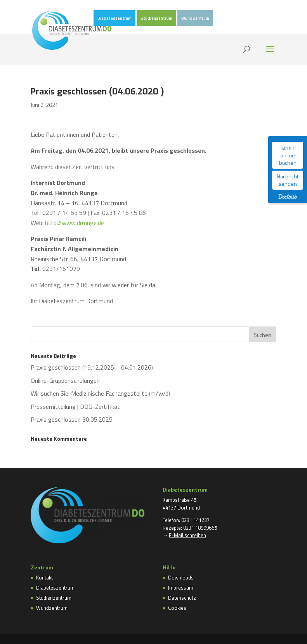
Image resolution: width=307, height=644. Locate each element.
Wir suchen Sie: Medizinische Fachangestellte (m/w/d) (100, 393)
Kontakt (44, 578)
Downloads (181, 578)
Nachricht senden (288, 180)
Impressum (181, 588)
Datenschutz (182, 598)
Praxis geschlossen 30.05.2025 (72, 419)
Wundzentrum (52, 608)
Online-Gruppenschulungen (65, 380)
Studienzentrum (156, 19)
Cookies (177, 608)
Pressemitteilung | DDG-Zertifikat (75, 407)
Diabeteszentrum (114, 19)
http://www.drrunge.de (75, 223)
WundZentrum (195, 19)
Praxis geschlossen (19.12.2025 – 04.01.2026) (92, 367)
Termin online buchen (288, 155)
